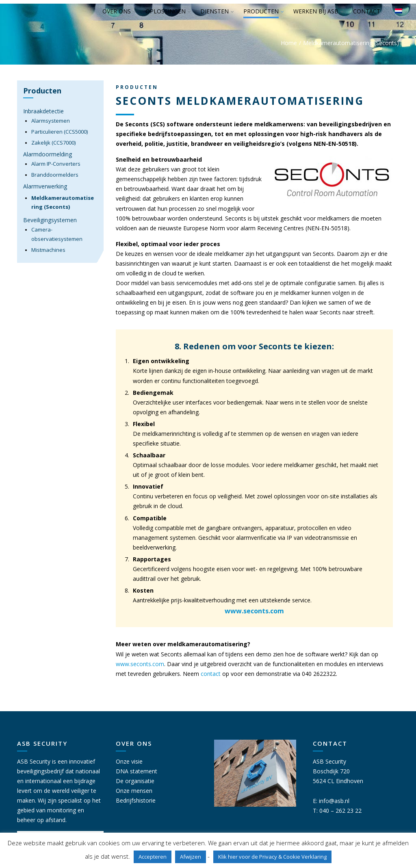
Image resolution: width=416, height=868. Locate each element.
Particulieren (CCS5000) (60, 132)
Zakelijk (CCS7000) (53, 143)
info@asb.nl (334, 801)
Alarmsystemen (51, 121)
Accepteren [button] (153, 857)
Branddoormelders (55, 175)
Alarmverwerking (45, 186)
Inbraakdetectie (43, 111)
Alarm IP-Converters (56, 164)
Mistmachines (48, 250)
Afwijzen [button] (191, 857)
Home (289, 43)
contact (211, 674)
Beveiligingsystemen (50, 220)
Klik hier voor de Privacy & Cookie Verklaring (272, 857)
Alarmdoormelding (48, 154)
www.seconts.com (254, 611)
